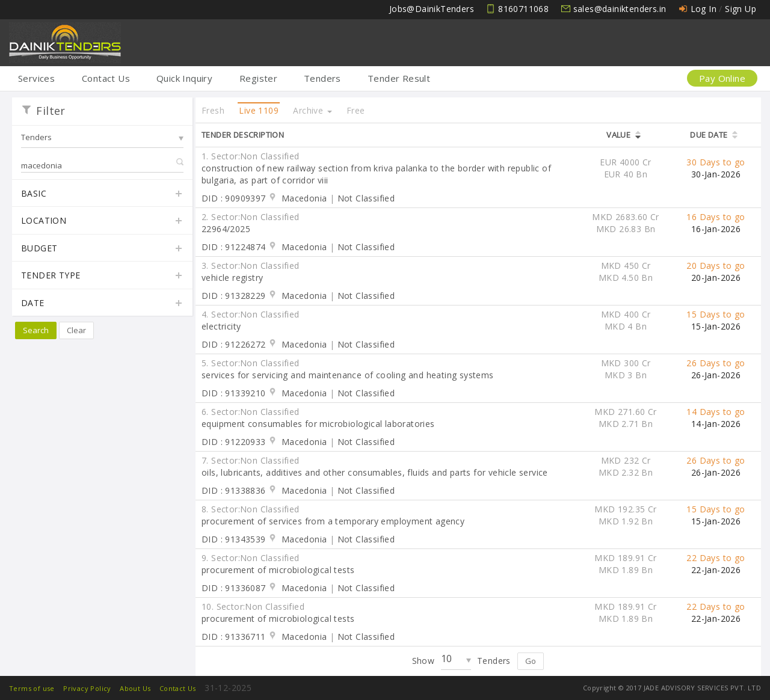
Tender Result (399, 78)
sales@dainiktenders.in (620, 9)
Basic (102, 194)
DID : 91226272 (234, 344)
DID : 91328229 (234, 296)
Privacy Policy (87, 688)
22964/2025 (226, 229)
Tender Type (102, 276)
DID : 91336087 (234, 588)
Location (102, 221)
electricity (221, 326)
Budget (102, 249)
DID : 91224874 (234, 247)
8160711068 (523, 9)
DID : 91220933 (234, 442)
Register (258, 78)
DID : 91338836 (234, 490)
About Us (135, 688)
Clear (76, 330)
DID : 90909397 (234, 198)
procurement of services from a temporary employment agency (333, 521)
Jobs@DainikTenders (432, 9)
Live (259, 110)
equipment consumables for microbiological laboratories (318, 424)
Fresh (213, 110)
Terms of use (32, 688)
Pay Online (722, 78)
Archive (312, 110)
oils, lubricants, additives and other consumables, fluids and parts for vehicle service (375, 472)
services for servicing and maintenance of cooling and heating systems (348, 375)
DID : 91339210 (234, 393)
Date (102, 304)
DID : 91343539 (234, 539)
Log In (704, 9)
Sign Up (741, 9)
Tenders (322, 78)
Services (36, 78)
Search (36, 330)
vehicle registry (232, 278)
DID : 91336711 (234, 637)
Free (356, 110)
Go (531, 661)
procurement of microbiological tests (278, 570)
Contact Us (106, 78)
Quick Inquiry (184, 78)
